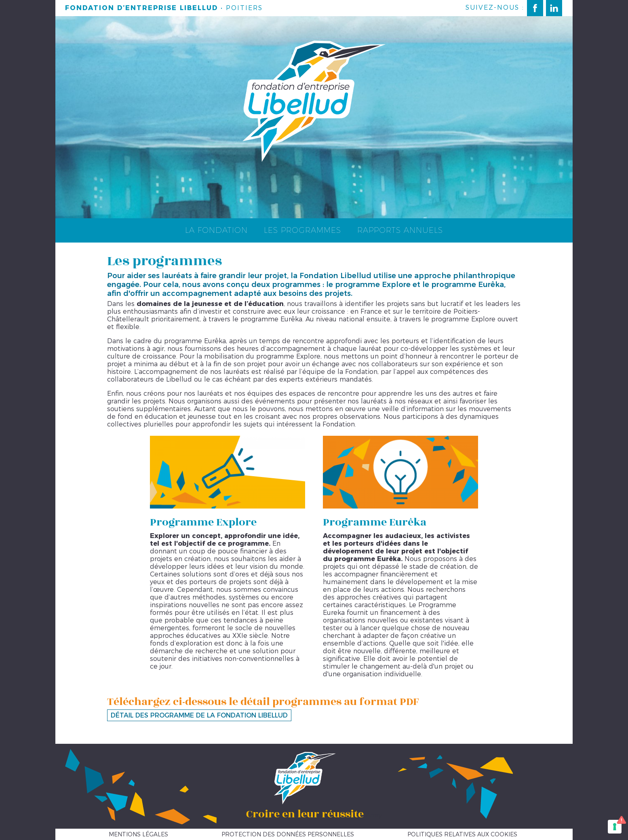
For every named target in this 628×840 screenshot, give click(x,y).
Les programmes (302, 230)
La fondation (216, 230)
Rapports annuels (400, 230)
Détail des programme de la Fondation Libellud (199, 715)
